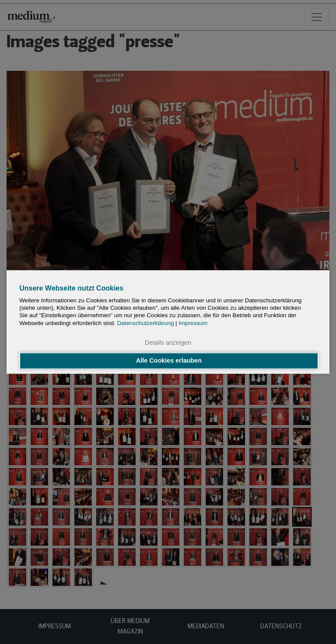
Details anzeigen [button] (168, 343)
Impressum (193, 323)
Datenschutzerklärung (146, 323)
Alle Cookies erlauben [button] (169, 361)
